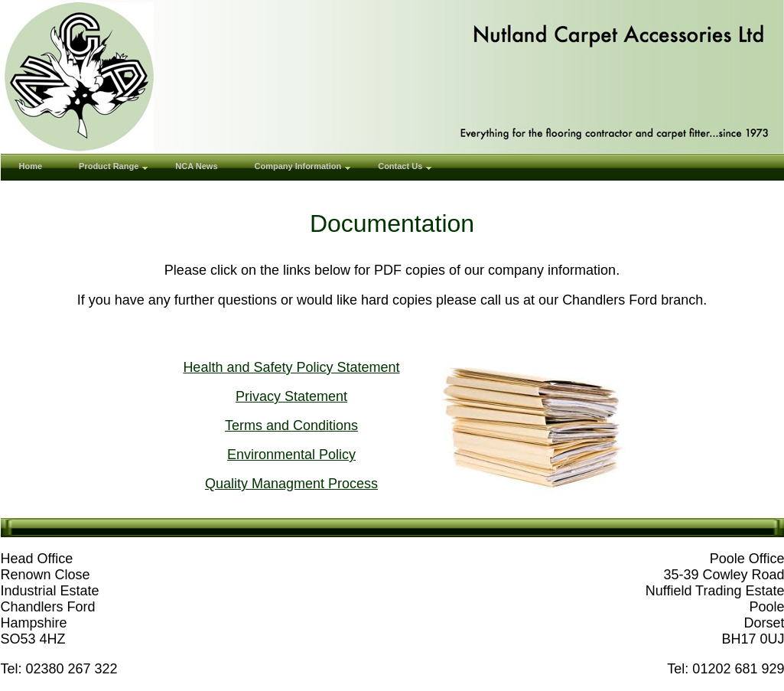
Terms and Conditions (291, 425)
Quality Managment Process (291, 484)
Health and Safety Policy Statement (291, 367)
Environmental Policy (291, 455)
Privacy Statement (291, 396)
